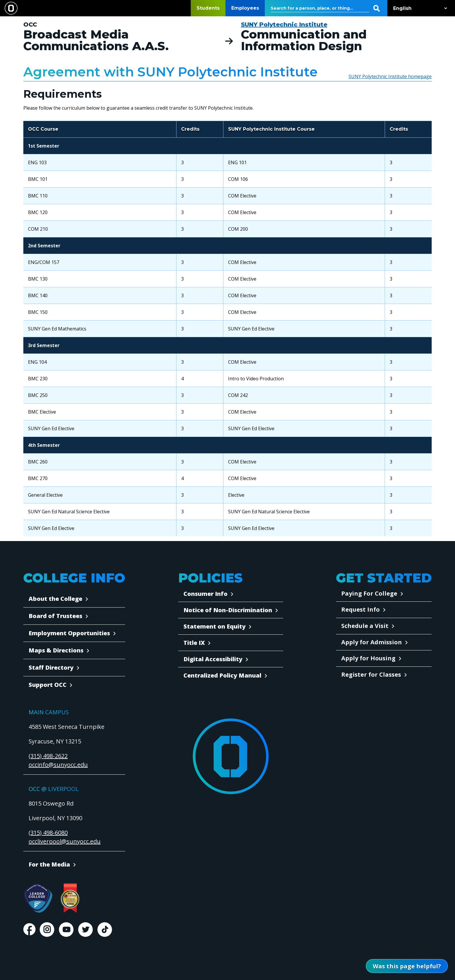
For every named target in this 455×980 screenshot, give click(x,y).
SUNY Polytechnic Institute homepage (390, 76)
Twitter (85, 930)
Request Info (360, 609)
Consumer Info (205, 594)
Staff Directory (51, 667)
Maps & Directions (56, 650)
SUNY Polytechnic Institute (284, 24)
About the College (55, 599)
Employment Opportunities (69, 633)
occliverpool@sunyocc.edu (65, 841)
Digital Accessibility (213, 659)
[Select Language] (419, 8)
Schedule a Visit (365, 626)
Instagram (47, 930)
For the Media (49, 864)
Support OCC (48, 685)
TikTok (105, 930)
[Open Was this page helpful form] (407, 966)
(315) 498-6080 (48, 833)
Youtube (66, 930)
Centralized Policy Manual (222, 675)
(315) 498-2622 (48, 756)
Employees (245, 8)
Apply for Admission (372, 642)
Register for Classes (371, 674)
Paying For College (369, 593)
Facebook (29, 930)
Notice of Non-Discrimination (228, 610)
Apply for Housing (368, 658)
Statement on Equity (215, 626)
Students (208, 8)
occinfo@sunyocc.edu (58, 765)
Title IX (194, 643)
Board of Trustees (55, 616)
